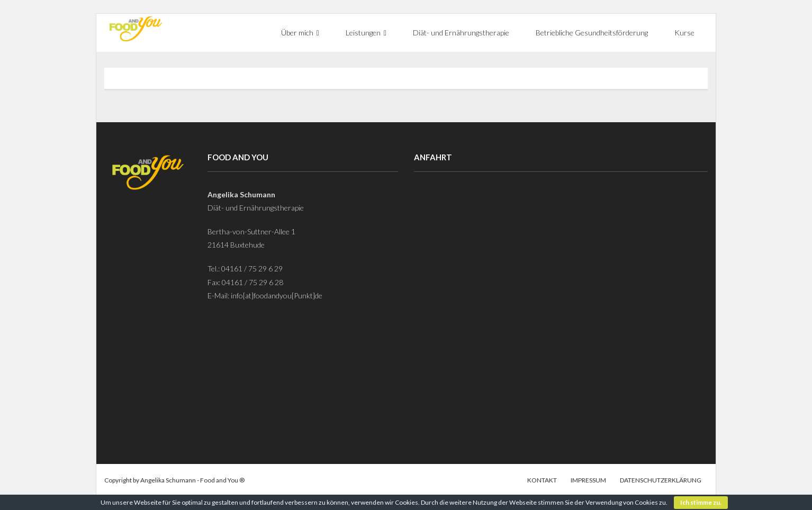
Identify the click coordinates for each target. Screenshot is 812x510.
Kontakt (542, 480)
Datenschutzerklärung (661, 480)
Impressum (588, 480)
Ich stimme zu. (701, 502)
